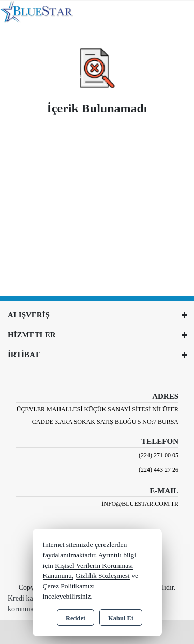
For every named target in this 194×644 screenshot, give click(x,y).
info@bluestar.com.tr (140, 504)
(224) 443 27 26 (159, 470)
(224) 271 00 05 (159, 455)
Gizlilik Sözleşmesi (103, 576)
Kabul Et (121, 618)
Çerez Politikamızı (69, 586)
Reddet (76, 618)
